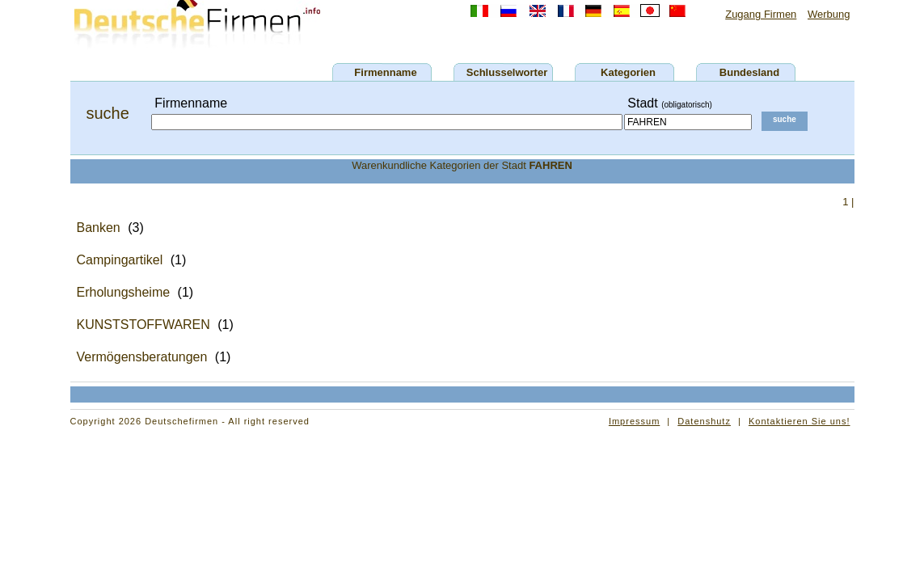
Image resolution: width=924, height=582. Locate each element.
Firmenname (385, 72)
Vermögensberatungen (142, 357)
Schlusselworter (507, 72)
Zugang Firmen (761, 14)
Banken (99, 228)
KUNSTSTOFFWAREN (143, 325)
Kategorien (628, 72)
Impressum (634, 421)
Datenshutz (704, 421)
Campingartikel (120, 260)
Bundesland (749, 72)
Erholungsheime (124, 292)
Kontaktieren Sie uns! (800, 421)
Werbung (829, 14)
